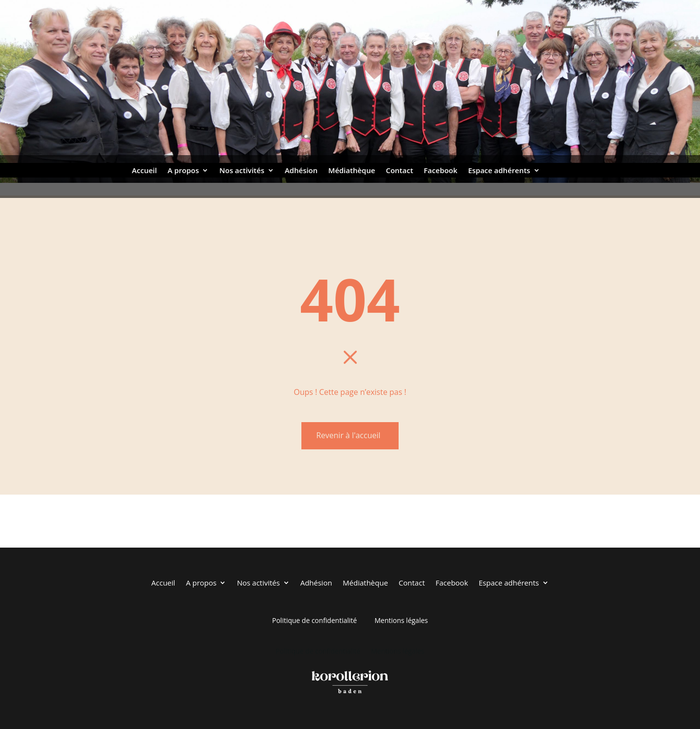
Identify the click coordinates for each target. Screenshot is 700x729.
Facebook (441, 171)
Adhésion (301, 171)
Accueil (144, 171)
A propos (184, 171)
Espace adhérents (499, 171)
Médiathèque (351, 171)
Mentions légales (401, 620)
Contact (400, 171)
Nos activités (242, 171)
